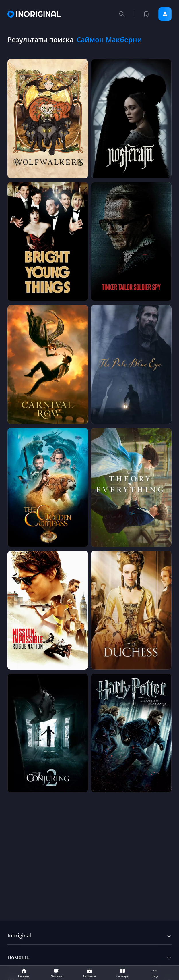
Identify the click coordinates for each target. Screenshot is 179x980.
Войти (165, 14)
